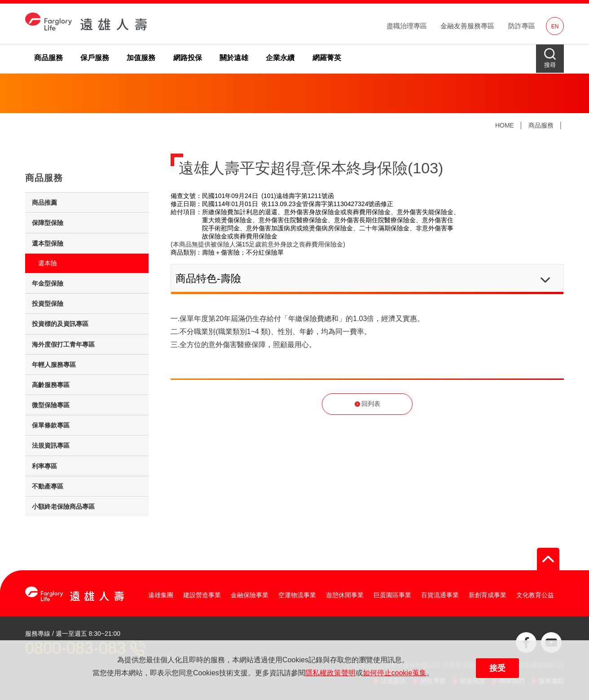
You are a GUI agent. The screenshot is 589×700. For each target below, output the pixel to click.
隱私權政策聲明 (330, 673)
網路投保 (188, 58)
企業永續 (280, 58)
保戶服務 (95, 58)
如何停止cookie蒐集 (395, 673)
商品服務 (48, 58)
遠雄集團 (161, 595)
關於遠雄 (234, 58)
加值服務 (141, 58)
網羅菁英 (327, 58)
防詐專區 (522, 26)
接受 (497, 668)
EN (555, 26)
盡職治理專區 (407, 26)
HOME (505, 125)
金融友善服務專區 (467, 26)
